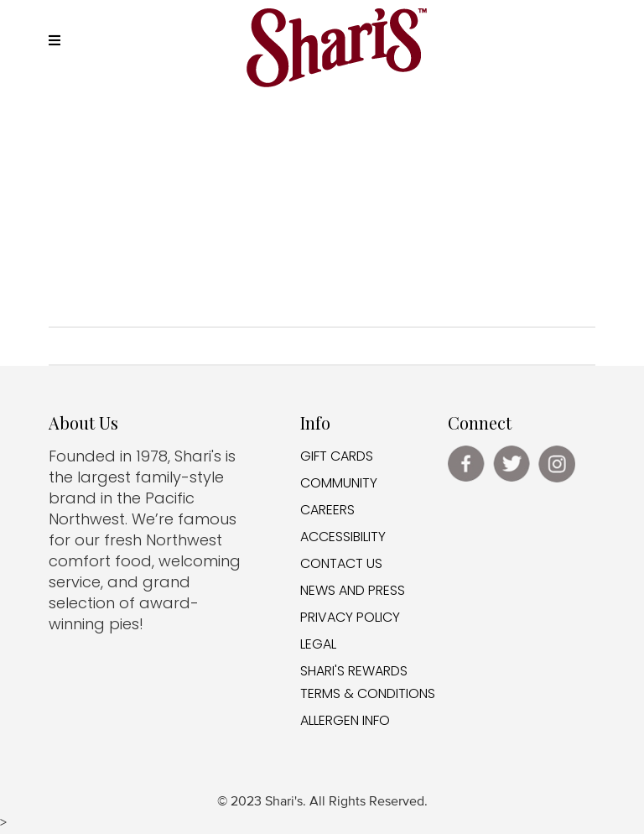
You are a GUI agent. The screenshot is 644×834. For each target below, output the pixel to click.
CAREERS (327, 510)
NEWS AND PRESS (353, 590)
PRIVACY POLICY (350, 617)
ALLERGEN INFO (345, 720)
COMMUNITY (339, 483)
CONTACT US (341, 563)
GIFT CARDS (337, 456)
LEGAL (318, 644)
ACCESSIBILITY (343, 537)
